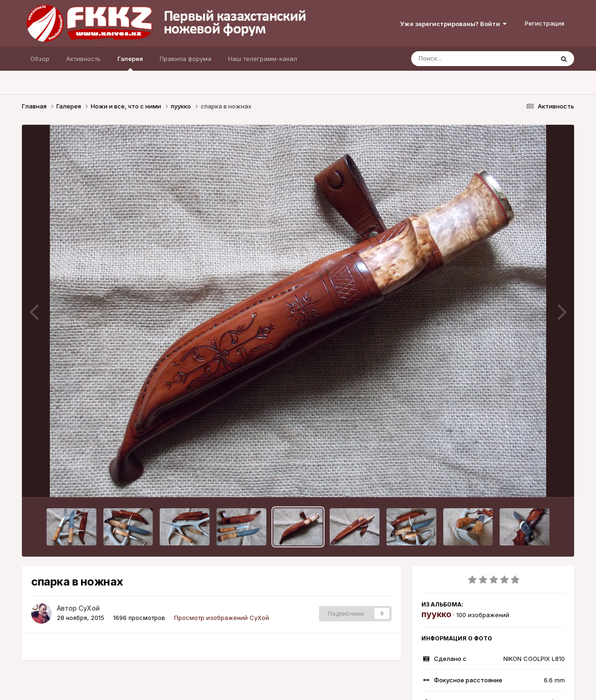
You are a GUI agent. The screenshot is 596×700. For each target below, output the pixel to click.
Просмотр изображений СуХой (222, 618)
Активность (83, 59)
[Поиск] (465, 59)
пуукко (436, 614)
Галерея (130, 63)
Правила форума (186, 59)
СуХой (89, 608)
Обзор (40, 59)
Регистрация (545, 23)
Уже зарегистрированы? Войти (453, 24)
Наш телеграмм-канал (263, 59)
